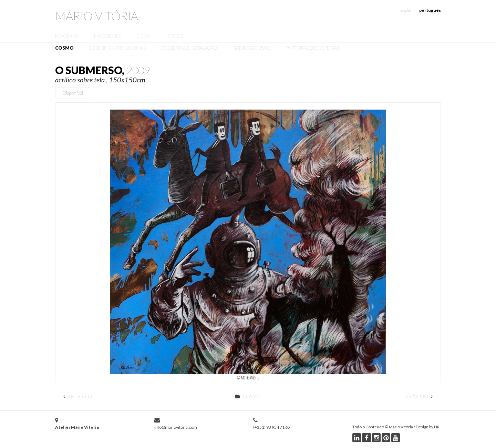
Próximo (419, 396)
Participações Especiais (313, 48)
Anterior (78, 396)
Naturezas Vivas (251, 48)
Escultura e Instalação (189, 48)
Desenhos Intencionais (117, 48)
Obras (144, 36)
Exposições (108, 36)
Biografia (67, 36)
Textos (175, 36)
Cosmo (64, 48)
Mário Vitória (97, 16)
